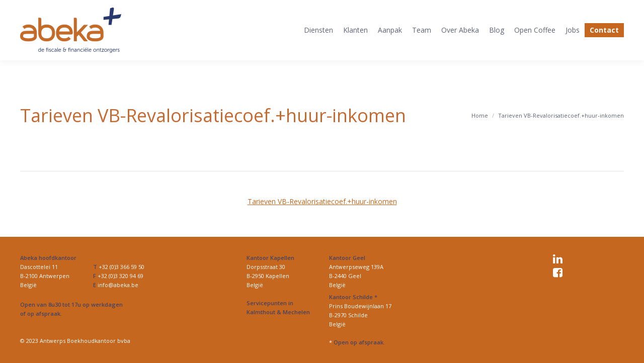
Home (480, 115)
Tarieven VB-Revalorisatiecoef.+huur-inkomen (322, 201)
